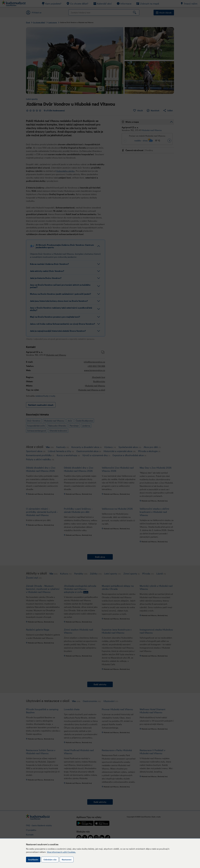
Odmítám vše (50, 859)
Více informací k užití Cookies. (61, 852)
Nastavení (67, 859)
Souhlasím (33, 859)
